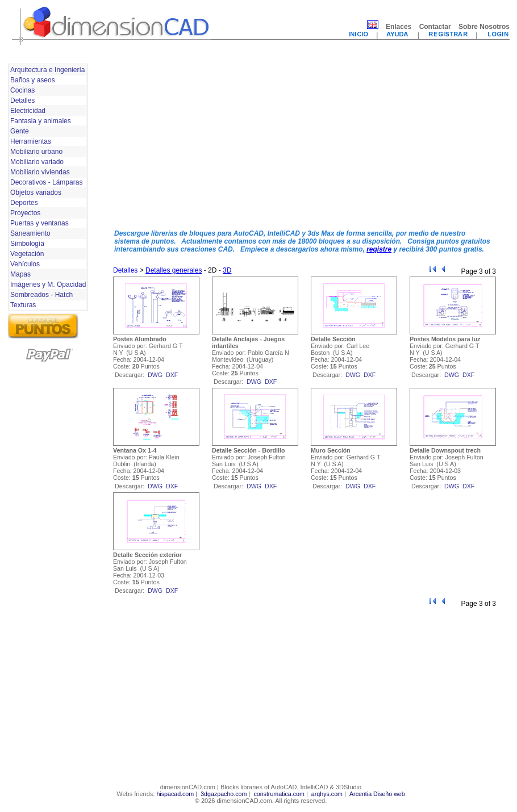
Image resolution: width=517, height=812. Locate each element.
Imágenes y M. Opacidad (48, 284)
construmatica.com (279, 794)
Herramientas (31, 141)
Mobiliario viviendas (40, 172)
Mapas (20, 274)
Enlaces (399, 27)
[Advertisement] (214, 141)
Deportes (24, 203)
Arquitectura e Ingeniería (47, 70)
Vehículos (25, 264)
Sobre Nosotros (484, 27)
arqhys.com (327, 794)
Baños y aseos (33, 80)
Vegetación (27, 254)
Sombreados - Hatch (41, 295)
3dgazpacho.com (224, 794)
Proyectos (25, 213)
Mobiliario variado (37, 162)
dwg (155, 375)
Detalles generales (174, 270)
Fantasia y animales (41, 121)
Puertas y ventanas (39, 223)
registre (379, 249)
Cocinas (22, 90)
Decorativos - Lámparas (46, 182)
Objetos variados (36, 192)
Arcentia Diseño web (377, 794)
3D (227, 270)
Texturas (23, 305)
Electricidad (28, 111)
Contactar (435, 27)
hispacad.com (175, 794)
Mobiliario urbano (36, 152)
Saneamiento (30, 233)
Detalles (22, 101)
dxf (172, 375)
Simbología (27, 244)
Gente (20, 131)
